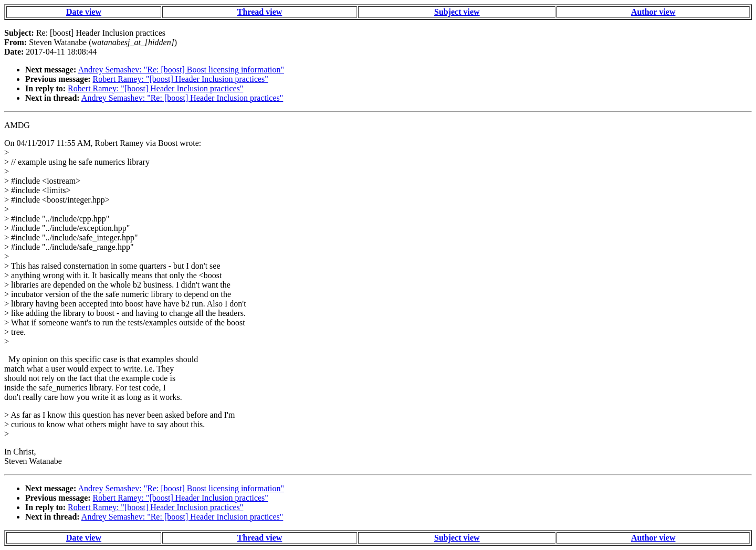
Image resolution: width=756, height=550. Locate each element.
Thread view (260, 12)
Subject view (457, 12)
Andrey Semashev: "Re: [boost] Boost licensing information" (181, 70)
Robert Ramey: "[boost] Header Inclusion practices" (181, 79)
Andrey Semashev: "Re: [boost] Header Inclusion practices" (182, 98)
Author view (653, 12)
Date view (84, 12)
